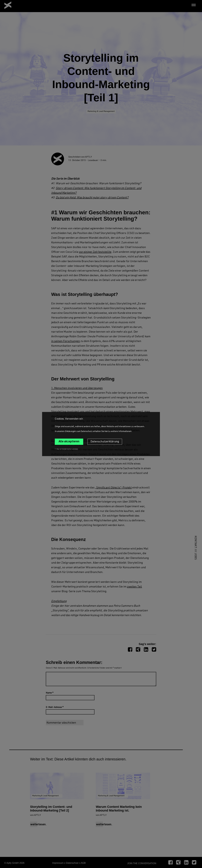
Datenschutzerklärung (105, 442)
